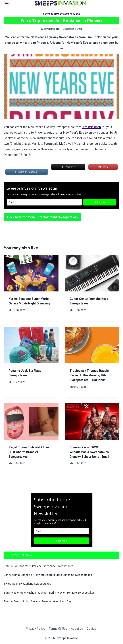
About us (77, 629)
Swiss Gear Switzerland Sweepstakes (27, 584)
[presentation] (31, 273)
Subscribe (100, 202)
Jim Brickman (91, 127)
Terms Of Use (58, 629)
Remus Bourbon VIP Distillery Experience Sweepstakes (39, 566)
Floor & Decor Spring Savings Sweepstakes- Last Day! (38, 601)
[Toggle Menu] (7, 3)
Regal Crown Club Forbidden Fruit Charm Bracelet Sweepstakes (29, 452)
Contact (92, 629)
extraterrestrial (52, 29)
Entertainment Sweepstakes (61, 14)
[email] (62, 531)
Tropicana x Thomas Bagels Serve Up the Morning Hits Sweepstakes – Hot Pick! (89, 375)
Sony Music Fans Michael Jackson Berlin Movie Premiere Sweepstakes (49, 593)
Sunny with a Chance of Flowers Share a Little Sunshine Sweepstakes (48, 575)
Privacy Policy (35, 629)
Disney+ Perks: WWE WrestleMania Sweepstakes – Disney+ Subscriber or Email (91, 452)
